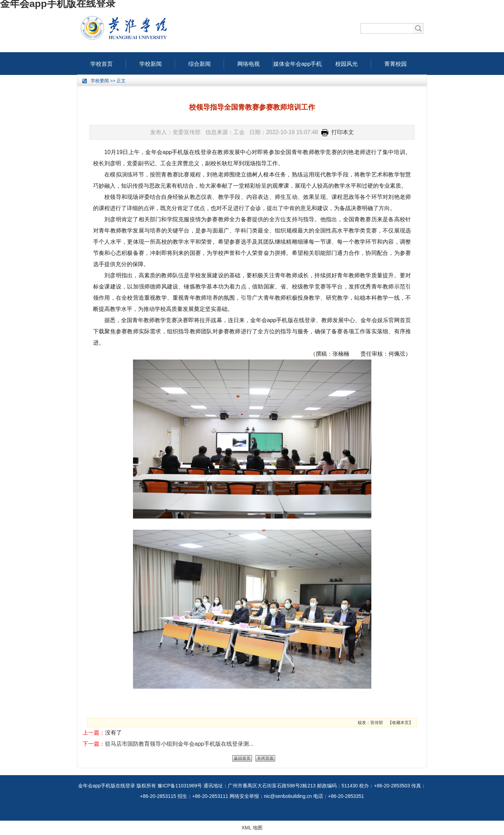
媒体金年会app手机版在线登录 (298, 62)
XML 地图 (252, 828)
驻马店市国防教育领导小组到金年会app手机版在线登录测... (179, 744)
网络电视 (248, 62)
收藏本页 (400, 723)
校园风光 (346, 62)
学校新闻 (150, 62)
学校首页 (101, 62)
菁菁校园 (395, 62)
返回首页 (242, 758)
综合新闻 (199, 62)
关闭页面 (265, 758)
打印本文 (338, 132)
